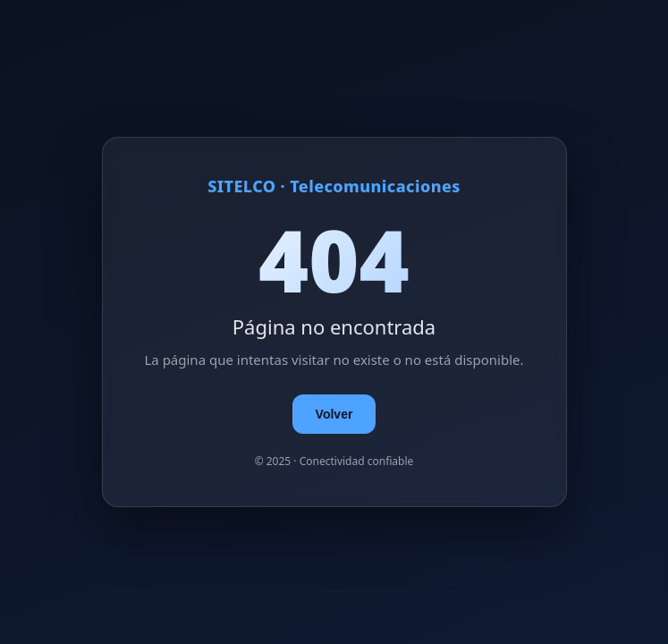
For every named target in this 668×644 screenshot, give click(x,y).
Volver (334, 414)
